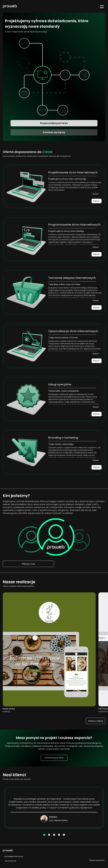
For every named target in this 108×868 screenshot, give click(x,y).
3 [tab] (54, 835)
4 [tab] (59, 835)
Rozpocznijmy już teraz (54, 123)
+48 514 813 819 (9, 861)
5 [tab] (64, 835)
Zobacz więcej (95, 721)
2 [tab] (49, 835)
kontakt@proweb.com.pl (13, 856)
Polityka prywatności (97, 860)
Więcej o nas (28, 564)
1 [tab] (44, 835)
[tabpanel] (54, 807)
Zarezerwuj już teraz (54, 758)
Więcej (96, 201)
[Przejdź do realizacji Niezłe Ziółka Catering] (49, 706)
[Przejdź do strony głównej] (8, 7)
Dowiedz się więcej (54, 132)
